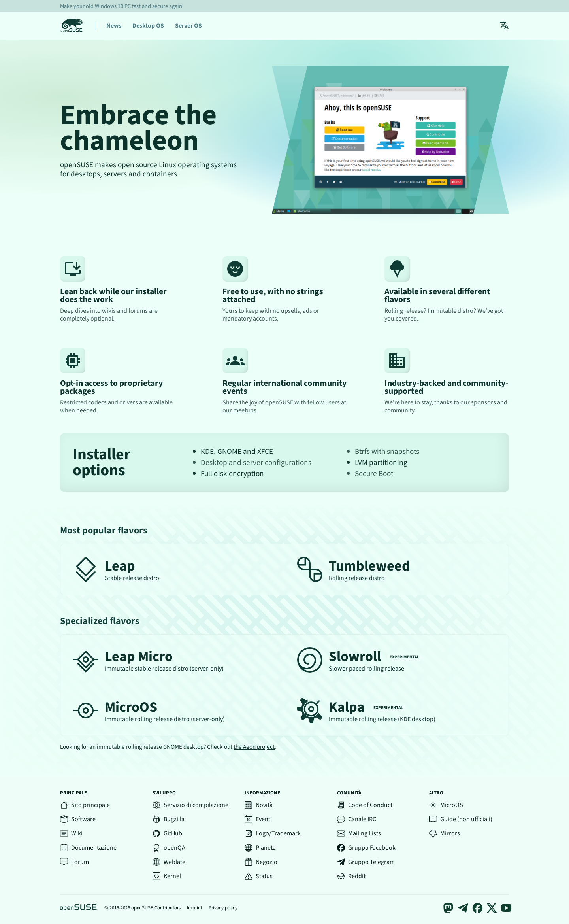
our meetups (239, 410)
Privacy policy (223, 908)
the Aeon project (254, 747)
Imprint (195, 908)
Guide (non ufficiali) (461, 819)
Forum (74, 862)
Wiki (71, 833)
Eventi (258, 819)
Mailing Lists (359, 833)
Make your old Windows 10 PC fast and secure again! (122, 6)
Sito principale (85, 805)
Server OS (188, 26)
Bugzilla (169, 819)
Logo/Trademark (273, 833)
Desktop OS (148, 26)
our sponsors (478, 402)
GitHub (167, 833)
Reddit (351, 876)
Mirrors (445, 833)
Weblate (169, 862)
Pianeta (260, 848)
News (114, 26)
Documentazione (88, 848)
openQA (169, 848)
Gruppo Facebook (366, 848)
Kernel (167, 876)
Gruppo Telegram (366, 862)
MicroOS (446, 805)
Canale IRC (357, 819)
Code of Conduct (365, 805)
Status (259, 876)
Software (78, 819)
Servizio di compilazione (190, 805)
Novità (259, 805)
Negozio (261, 862)
